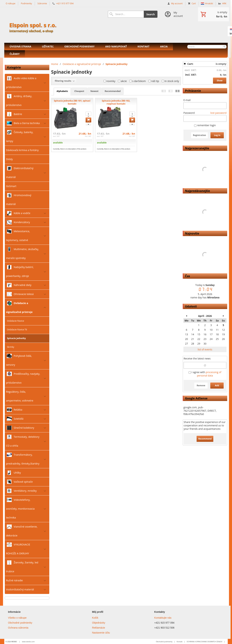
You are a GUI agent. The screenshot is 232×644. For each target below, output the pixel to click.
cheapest (79, 91)
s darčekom (138, 81)
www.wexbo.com (28, 642)
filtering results (65, 81)
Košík (95, 618)
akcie (122, 81)
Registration (199, 135)
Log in (217, 135)
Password (189, 113)
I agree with (205, 374)
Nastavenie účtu (101, 633)
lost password (218, 113)
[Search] (126, 14)
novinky (110, 81)
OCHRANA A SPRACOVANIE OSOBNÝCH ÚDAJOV (204, 642)
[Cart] (213, 14)
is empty (221, 64)
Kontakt (180, 642)
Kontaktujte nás (163, 618)
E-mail (187, 100)
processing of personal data (209, 374)
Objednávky (99, 623)
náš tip (154, 81)
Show (220, 80)
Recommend (205, 439)
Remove (201, 385)
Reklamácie (98, 628)
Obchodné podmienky (20, 623)
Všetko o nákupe (17, 618)
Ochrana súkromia (18, 628)
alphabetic (62, 91)
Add (217, 385)
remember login (205, 125)
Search (151, 14)
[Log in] (175, 14)
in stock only (170, 81)
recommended (113, 91)
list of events (205, 349)
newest (94, 91)
